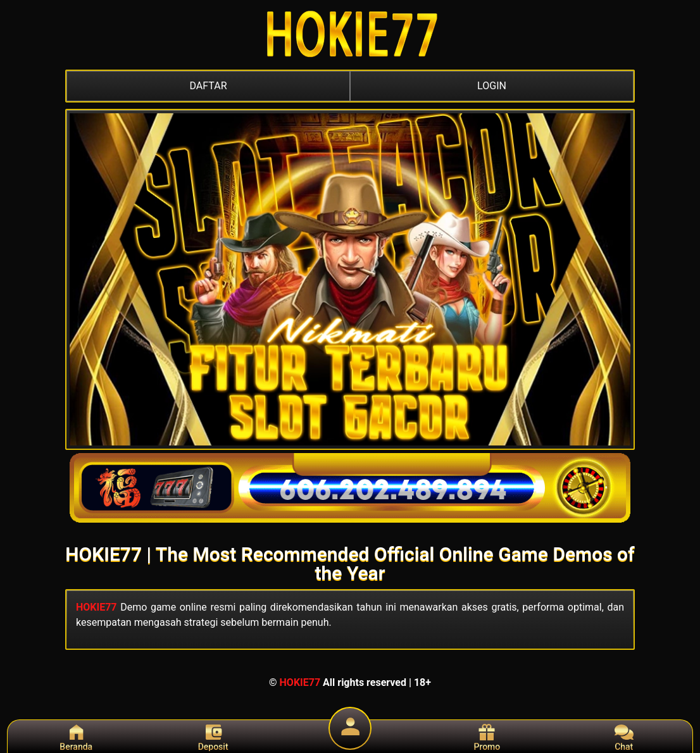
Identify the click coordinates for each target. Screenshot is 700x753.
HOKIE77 (97, 607)
